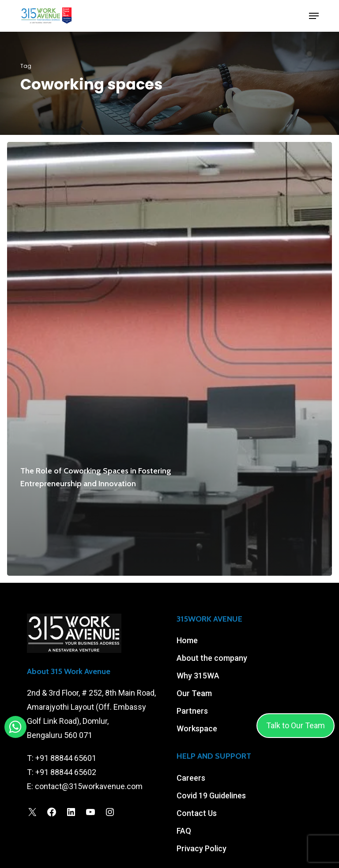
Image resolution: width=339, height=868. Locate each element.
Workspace (197, 728)
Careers (191, 778)
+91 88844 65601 (66, 758)
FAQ (184, 831)
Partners (192, 711)
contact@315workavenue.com (89, 786)
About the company (212, 658)
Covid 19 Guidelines (211, 795)
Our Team (194, 693)
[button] (314, 16)
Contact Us (197, 813)
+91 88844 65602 (66, 772)
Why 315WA (198, 676)
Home (187, 640)
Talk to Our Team (296, 725)
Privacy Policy (202, 848)
